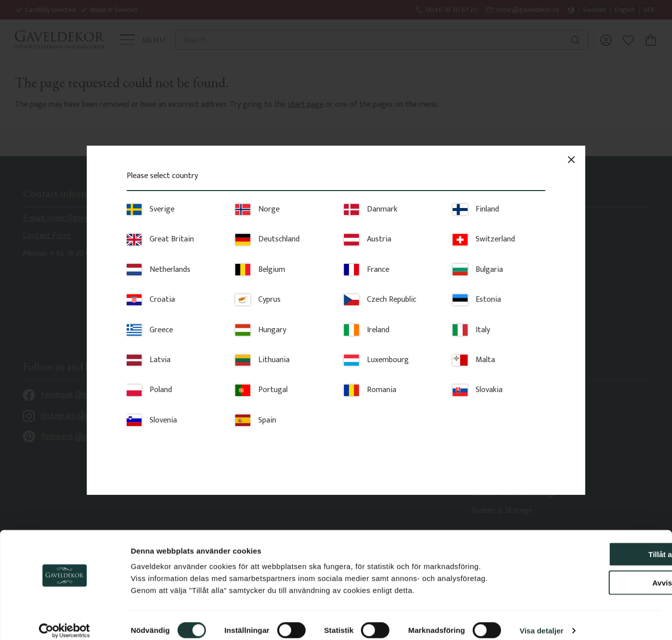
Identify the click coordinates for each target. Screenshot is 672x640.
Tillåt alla (589, 544)
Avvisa (589, 572)
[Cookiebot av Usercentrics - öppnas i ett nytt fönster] (65, 621)
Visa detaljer (541, 620)
